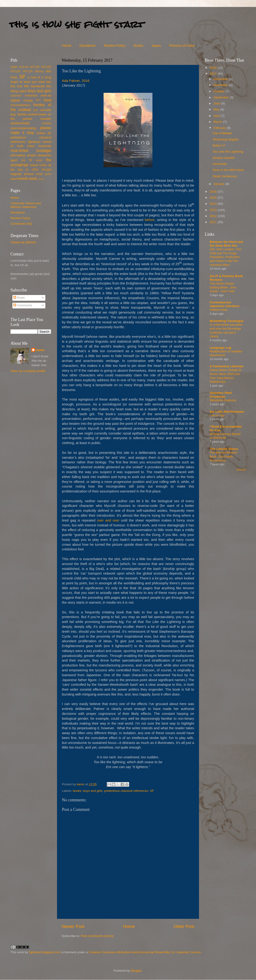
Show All (241, 470)
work (33, 178)
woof (14, 179)
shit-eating (18, 155)
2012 (214, 216)
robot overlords (39, 146)
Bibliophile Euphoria (223, 400)
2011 (214, 222)
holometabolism (20, 105)
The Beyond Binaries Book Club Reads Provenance (224, 456)
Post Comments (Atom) (97, 936)
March (218, 122)
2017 (214, 74)
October (219, 91)
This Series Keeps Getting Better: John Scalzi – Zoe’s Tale (223, 287)
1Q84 (14, 67)
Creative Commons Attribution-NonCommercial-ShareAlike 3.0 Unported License (145, 952)
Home (67, 45)
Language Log (220, 348)
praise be (44, 133)
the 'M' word (32, 160)
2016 (214, 192)
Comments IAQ (21, 224)
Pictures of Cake (182, 45)
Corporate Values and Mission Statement (26, 205)
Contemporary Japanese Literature (225, 304)
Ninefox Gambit (224, 158)
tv (27, 169)
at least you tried (32, 82)
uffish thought (42, 170)
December (221, 79)
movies (47, 123)
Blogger (136, 971)
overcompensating (23, 128)
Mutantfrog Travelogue (227, 321)
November (221, 85)
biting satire (19, 91)
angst (14, 82)
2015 (214, 198)
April (217, 116)
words (23, 178)
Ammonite (220, 164)
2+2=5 (23, 67)
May (217, 109)
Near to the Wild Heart (228, 170)
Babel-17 (219, 145)
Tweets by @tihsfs (23, 242)
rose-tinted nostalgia (31, 151)
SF (152, 791)
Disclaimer (88, 45)
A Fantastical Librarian (227, 366)
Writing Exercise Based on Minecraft (225, 436)
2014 (214, 204)
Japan (156, 45)
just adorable (42, 110)
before (150, 220)
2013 (214, 210)
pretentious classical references (126, 791)
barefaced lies (41, 86)
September (222, 97)
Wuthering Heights (226, 139)
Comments (23, 305)
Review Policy (115, 45)
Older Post (184, 926)
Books (138, 45)
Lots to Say (217, 415)
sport (14, 160)
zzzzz (41, 179)
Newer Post (73, 926)
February (220, 128)
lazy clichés (19, 114)
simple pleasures (39, 155)
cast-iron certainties (24, 96)
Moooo (39, 71)
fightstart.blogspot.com (45, 952)
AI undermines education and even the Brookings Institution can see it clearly (226, 330)
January (219, 184)
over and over (108, 520)
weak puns (44, 174)
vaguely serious (22, 174)
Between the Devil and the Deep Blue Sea (226, 244)
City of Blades (222, 133)
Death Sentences (225, 176)
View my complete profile (28, 371)
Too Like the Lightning (228, 152)
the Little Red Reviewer (227, 412)
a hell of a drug (39, 77)
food (47, 100)
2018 (214, 68)
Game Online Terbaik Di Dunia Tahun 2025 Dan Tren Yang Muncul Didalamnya (226, 376)
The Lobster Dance (224, 449)
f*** (38, 100)
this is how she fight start (77, 24)
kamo (81, 784)
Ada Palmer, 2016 (76, 81)
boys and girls (93, 791)
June (217, 103)
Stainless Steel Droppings (221, 395)
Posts (19, 298)
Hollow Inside (219, 310)
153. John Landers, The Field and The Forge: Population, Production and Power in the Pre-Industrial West (225, 257)
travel (34, 165)
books (77, 791)
